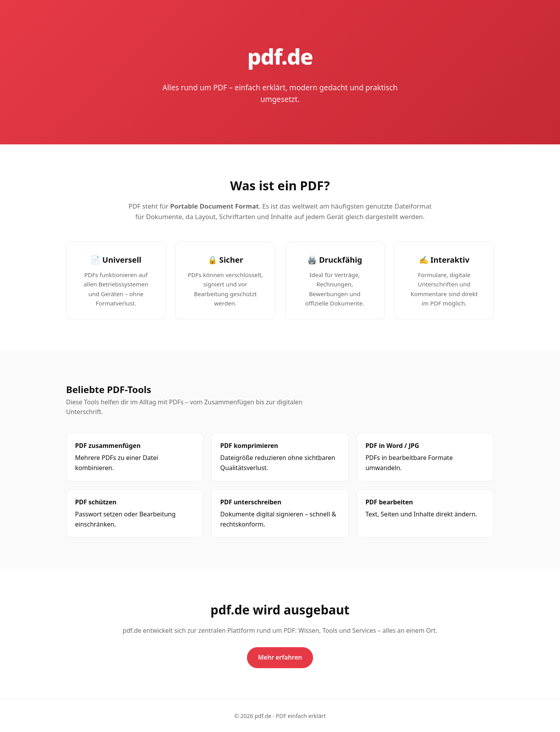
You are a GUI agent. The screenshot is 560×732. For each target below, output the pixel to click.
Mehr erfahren (280, 657)
